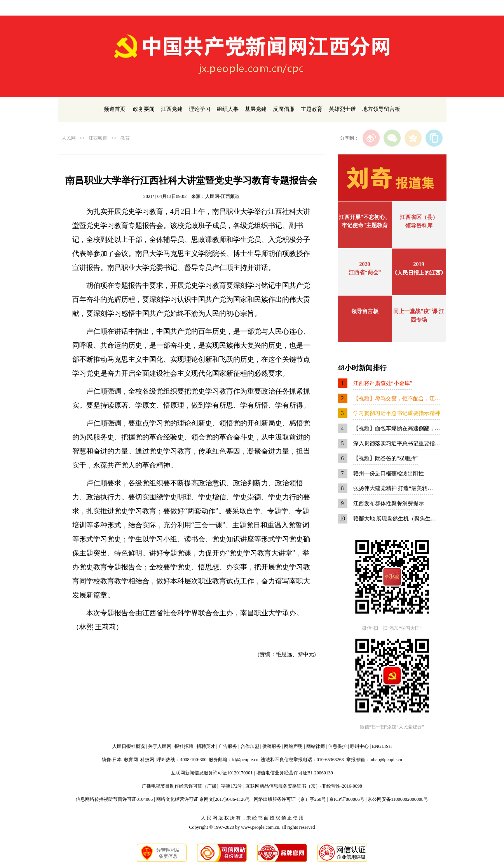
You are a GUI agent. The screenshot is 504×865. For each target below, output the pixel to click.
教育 (125, 138)
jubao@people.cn (386, 760)
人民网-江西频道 (222, 196)
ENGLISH (382, 746)
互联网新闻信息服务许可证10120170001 (212, 773)
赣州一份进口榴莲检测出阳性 (389, 474)
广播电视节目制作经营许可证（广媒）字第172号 (192, 786)
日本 (117, 760)
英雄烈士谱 (342, 109)
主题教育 (312, 109)
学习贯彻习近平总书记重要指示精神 (397, 413)
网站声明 (293, 746)
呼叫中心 (359, 746)
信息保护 (337, 746)
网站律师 (316, 746)
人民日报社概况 (129, 746)
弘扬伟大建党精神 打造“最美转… (393, 488)
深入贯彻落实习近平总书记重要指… (397, 444)
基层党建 (256, 109)
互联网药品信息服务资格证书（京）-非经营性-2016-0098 (304, 786)
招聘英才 (206, 746)
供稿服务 (272, 746)
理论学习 (200, 109)
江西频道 (98, 138)
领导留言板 (365, 311)
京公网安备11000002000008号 (398, 799)
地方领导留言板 (381, 109)
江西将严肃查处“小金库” (383, 383)
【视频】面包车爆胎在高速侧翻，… (397, 428)
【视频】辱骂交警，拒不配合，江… (397, 398)
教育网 (131, 760)
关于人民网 (160, 746)
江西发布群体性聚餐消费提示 (389, 503)
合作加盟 (250, 746)
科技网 (147, 760)
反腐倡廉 (284, 109)
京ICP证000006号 (347, 799)
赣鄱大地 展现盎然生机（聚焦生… (395, 519)
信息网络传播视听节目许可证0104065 (114, 799)
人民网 (69, 138)
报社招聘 (184, 746)
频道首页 (115, 109)
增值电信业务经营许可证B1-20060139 (295, 773)
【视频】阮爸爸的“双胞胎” (385, 458)
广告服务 (228, 746)
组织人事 (228, 109)
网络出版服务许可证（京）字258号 (290, 799)
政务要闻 (144, 109)
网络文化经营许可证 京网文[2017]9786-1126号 (203, 799)
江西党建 (172, 109)
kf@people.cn (245, 760)
